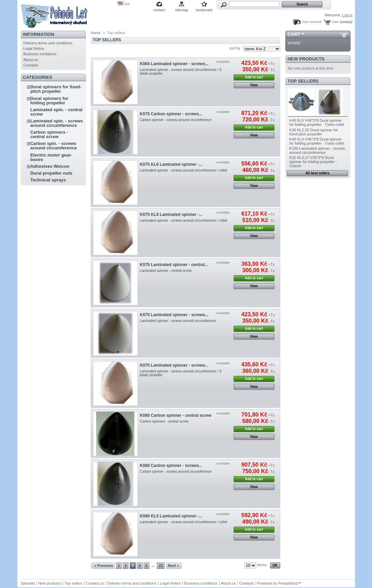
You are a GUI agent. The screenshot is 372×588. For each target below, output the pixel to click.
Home (96, 33)
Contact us (95, 583)
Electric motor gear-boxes (51, 157)
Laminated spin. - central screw (56, 112)
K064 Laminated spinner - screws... (174, 64)
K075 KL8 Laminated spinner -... (171, 215)
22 (161, 565)
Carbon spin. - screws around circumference (54, 146)
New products (306, 59)
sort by (235, 48)
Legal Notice (34, 48)
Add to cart (254, 77)
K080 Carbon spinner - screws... (171, 466)
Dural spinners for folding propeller (49, 101)
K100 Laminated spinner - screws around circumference (317, 150)
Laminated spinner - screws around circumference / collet (183, 170)
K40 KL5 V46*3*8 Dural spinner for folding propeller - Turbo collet (317, 122)
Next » (173, 565)
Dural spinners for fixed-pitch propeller (56, 89)
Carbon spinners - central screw (49, 134)
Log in (347, 15)
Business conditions (40, 54)
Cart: (336, 22)
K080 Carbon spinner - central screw (176, 415)
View (254, 85)
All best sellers (318, 173)
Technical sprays (48, 180)
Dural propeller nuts (51, 173)
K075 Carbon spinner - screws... (171, 114)
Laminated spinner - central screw (166, 271)
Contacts (31, 65)
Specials (28, 583)
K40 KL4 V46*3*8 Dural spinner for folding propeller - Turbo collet (317, 141)
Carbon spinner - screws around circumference (176, 120)
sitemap (182, 10)
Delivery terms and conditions (48, 43)
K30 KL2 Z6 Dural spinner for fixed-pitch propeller (314, 132)
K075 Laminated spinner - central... (174, 265)
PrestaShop (288, 583)
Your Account (312, 22)
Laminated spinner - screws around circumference (178, 321)
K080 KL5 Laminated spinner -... (171, 516)
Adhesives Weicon (50, 166)
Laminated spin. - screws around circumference (57, 123)
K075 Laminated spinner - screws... (174, 315)
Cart (294, 34)
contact (159, 10)
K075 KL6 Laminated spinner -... (171, 164)
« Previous (104, 565)
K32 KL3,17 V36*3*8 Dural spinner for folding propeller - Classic (313, 162)
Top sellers (303, 81)
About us (31, 60)
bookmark (204, 10)
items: (262, 565)
